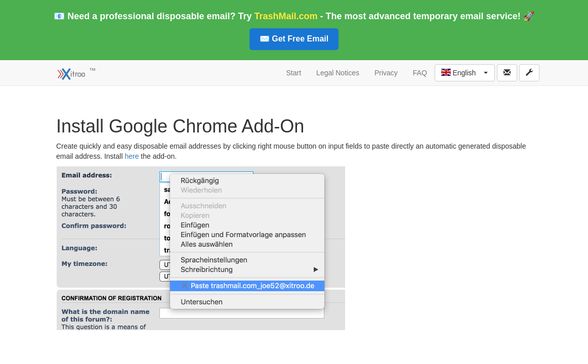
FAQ (420, 73)
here (132, 156)
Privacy (386, 73)
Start (294, 73)
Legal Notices (338, 73)
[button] (465, 73)
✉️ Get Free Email (294, 39)
